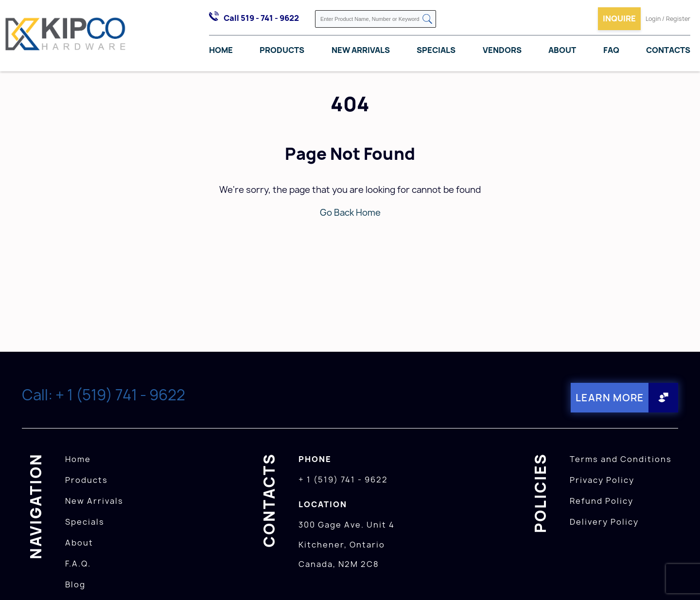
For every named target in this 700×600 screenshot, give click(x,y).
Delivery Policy (604, 522)
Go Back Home (350, 213)
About (562, 50)
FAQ (611, 50)
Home (221, 50)
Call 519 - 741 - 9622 (261, 18)
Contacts (668, 50)
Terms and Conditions (621, 459)
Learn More (610, 398)
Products (282, 50)
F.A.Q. (78, 564)
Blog (75, 584)
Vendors (502, 50)
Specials (436, 50)
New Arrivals (361, 50)
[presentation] (682, 579)
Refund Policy (602, 501)
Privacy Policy (602, 480)
